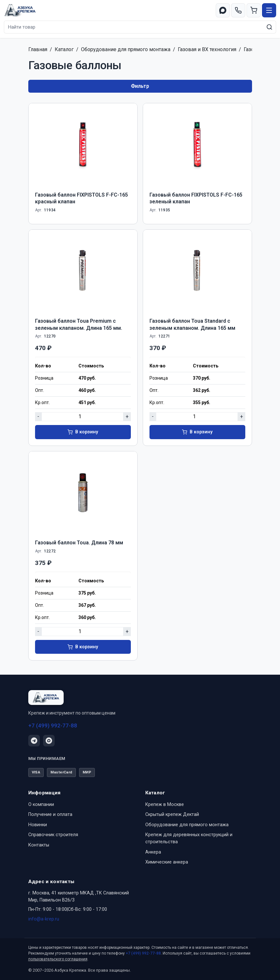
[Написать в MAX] (49, 741)
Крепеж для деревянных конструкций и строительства (189, 838)
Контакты (39, 845)
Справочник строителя (53, 835)
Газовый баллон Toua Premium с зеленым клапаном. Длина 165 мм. (79, 324)
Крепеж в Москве (165, 804)
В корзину (87, 432)
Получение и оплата (50, 814)
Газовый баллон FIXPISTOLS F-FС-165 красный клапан (81, 198)
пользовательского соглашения (58, 959)
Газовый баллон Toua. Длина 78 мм (79, 543)
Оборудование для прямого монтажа (126, 49)
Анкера (153, 852)
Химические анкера (167, 862)
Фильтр (140, 86)
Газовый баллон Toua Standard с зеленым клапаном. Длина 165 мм (192, 324)
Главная (38, 49)
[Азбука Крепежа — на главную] (20, 10)
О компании (41, 804)
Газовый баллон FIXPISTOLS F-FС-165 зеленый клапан (196, 198)
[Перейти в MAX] (223, 10)
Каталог (64, 49)
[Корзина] (254, 10)
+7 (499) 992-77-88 (53, 726)
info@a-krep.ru (44, 919)
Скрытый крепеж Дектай (172, 814)
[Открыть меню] (269, 10)
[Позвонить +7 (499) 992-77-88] (238, 10)
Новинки (38, 825)
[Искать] (269, 27)
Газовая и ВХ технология (207, 49)
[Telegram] (34, 741)
